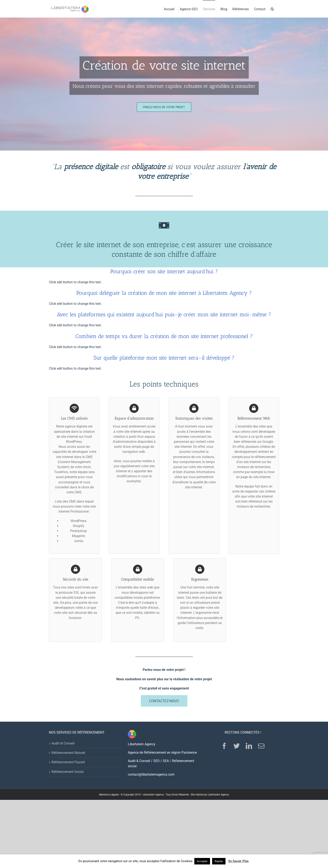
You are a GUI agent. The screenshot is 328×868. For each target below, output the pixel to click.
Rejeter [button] (219, 861)
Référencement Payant (68, 762)
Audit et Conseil (63, 743)
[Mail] (261, 746)
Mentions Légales (109, 795)
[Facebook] (224, 746)
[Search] (272, 9)
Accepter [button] (202, 861)
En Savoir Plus (239, 861)
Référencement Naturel (68, 753)
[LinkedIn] (249, 746)
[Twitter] (237, 746)
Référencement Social (68, 772)
